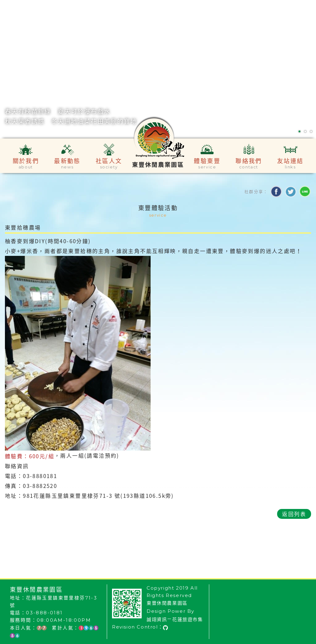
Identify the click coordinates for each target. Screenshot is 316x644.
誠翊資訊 (157, 619)
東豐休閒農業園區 (167, 603)
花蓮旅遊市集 (188, 619)
